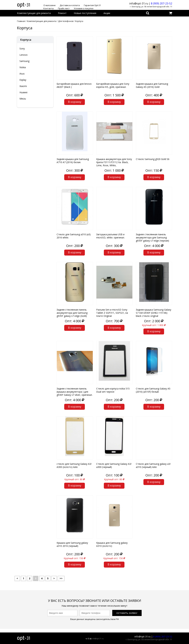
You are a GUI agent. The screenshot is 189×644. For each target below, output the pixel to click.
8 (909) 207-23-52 (162, 3)
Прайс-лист (64, 8)
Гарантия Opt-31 (92, 5)
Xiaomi (23, 86)
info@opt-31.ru (98, 639)
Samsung (24, 61)
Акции (107, 13)
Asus (22, 74)
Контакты (49, 8)
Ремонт (62, 13)
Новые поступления (85, 13)
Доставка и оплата (70, 5)
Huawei (23, 92)
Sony (22, 49)
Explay (23, 80)
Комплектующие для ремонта (34, 13)
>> (61, 578)
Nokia (23, 67)
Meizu (23, 99)
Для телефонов (66, 21)
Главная (21, 21)
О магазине (50, 5)
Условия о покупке (84, 8)
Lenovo (24, 55)
